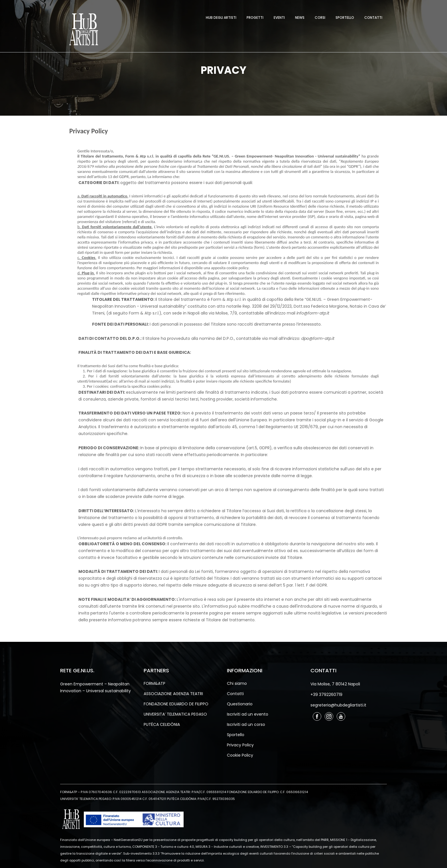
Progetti (255, 18)
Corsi (320, 18)
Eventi (279, 18)
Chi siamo (237, 683)
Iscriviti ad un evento (248, 714)
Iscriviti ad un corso (246, 724)
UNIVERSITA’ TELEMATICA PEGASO (175, 714)
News (300, 18)
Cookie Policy (240, 755)
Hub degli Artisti (221, 18)
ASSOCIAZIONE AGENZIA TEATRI (173, 694)
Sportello (345, 18)
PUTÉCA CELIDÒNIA (162, 724)
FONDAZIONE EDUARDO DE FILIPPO (176, 704)
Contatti (373, 18)
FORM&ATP (155, 683)
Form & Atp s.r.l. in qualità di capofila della (253, 299)
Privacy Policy (240, 745)
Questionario (240, 704)
